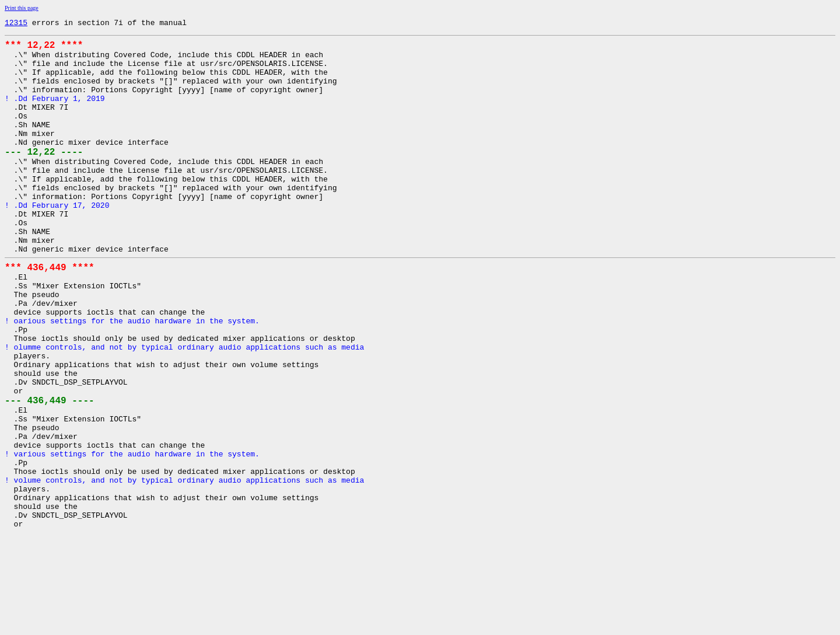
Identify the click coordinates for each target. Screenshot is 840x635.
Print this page (22, 8)
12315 (16, 24)
